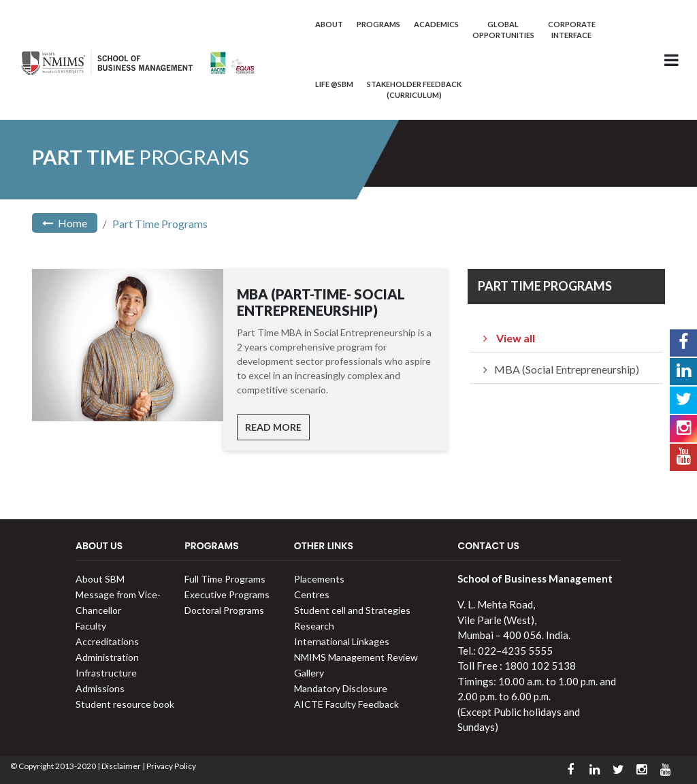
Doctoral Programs (224, 610)
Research (314, 626)
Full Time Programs (225, 579)
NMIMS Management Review (356, 657)
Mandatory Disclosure (341, 688)
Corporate (572, 30)
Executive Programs (227, 594)
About (329, 24)
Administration (107, 657)
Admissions (100, 688)
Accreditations (107, 641)
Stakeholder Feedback (414, 89)
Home (65, 223)
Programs (378, 24)
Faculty (91, 626)
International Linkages (342, 641)
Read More (273, 427)
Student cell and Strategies (352, 610)
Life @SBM (334, 84)
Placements (319, 579)
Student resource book (125, 704)
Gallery (309, 673)
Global (503, 30)
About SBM (100, 579)
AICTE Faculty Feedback (346, 704)
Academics (436, 24)
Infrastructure (106, 673)
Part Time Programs (160, 224)
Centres (312, 594)
